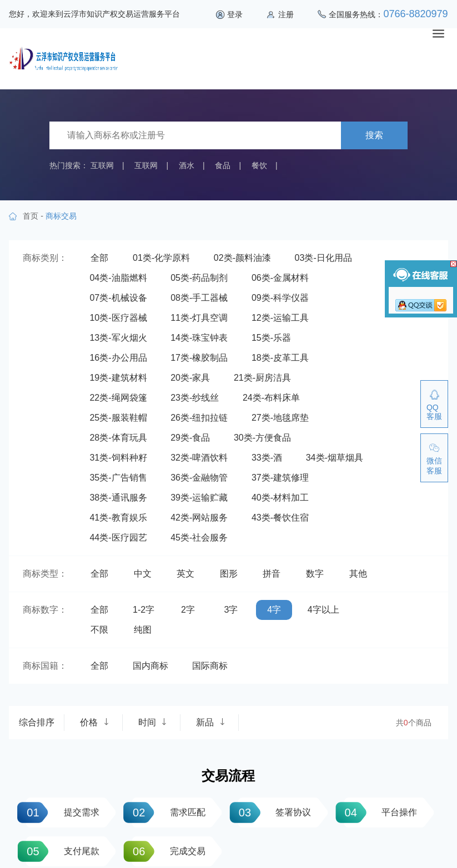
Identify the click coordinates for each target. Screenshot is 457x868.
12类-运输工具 (280, 318)
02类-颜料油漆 (242, 258)
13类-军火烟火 (118, 338)
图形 (229, 574)
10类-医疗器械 (118, 318)
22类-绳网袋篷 (118, 398)
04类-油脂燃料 (118, 278)
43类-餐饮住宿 (280, 518)
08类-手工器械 (199, 298)
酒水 (187, 165)
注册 (286, 14)
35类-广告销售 (118, 478)
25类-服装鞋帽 (118, 418)
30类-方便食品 (262, 438)
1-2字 (144, 610)
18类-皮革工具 (280, 358)
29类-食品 (190, 438)
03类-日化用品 (323, 258)
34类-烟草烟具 (335, 458)
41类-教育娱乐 (118, 518)
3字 (231, 610)
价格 (94, 722)
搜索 (374, 135)
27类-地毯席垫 (280, 418)
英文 (185, 574)
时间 (153, 722)
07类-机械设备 (118, 298)
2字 (188, 610)
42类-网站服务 (199, 518)
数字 (315, 574)
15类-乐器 (271, 338)
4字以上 (323, 610)
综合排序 (37, 722)
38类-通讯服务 (118, 498)
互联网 (102, 165)
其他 (358, 574)
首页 (31, 216)
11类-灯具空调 (199, 318)
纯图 (143, 630)
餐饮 (259, 165)
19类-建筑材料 (118, 378)
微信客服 (434, 466)
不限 (99, 630)
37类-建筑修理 (280, 478)
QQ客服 (434, 412)
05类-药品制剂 (199, 278)
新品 (210, 722)
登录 (235, 14)
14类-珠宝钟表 (199, 338)
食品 (223, 165)
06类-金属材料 (280, 278)
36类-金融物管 (199, 478)
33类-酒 (267, 458)
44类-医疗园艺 (118, 538)
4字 (274, 610)
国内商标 (150, 666)
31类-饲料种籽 (118, 458)
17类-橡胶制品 (199, 358)
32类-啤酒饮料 (199, 458)
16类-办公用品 (118, 358)
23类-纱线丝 (195, 398)
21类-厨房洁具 (262, 378)
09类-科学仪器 (280, 298)
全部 (99, 258)
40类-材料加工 (280, 498)
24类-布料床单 (271, 398)
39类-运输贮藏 (199, 498)
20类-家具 (190, 378)
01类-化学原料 (161, 258)
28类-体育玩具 (118, 438)
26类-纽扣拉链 (199, 418)
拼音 (272, 574)
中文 (143, 574)
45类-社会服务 (199, 538)
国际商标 (210, 666)
